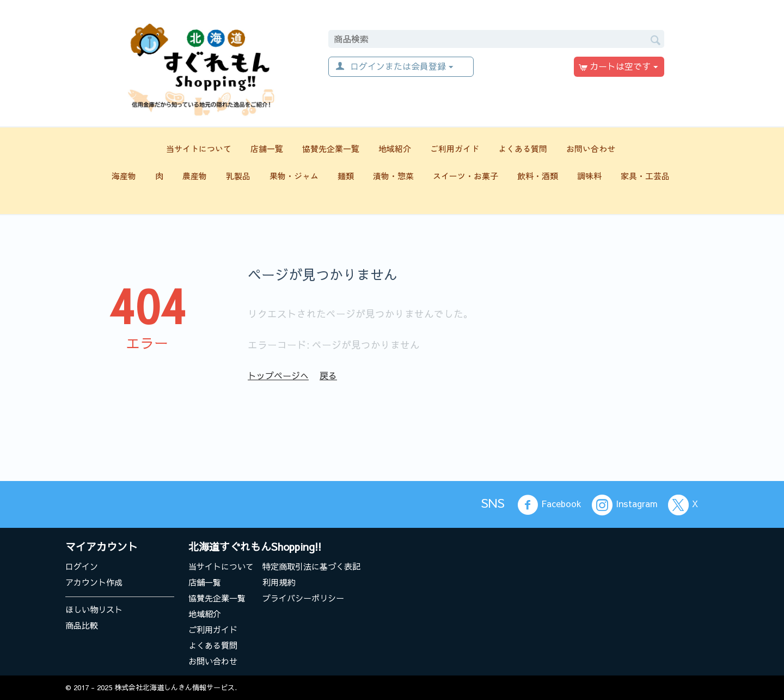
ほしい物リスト (94, 609)
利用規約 (279, 582)
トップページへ (278, 375)
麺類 (346, 176)
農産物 (195, 176)
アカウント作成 (94, 582)
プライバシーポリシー (303, 598)
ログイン (82, 566)
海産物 (124, 176)
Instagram (625, 505)
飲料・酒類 (538, 176)
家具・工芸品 (645, 176)
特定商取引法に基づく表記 (311, 566)
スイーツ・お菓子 (465, 176)
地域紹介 (395, 148)
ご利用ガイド (455, 148)
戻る (328, 375)
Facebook (549, 505)
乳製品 (238, 176)
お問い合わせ (591, 148)
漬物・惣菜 (393, 176)
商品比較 (82, 625)
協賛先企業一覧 (331, 148)
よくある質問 (523, 148)
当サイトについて (199, 148)
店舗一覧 (267, 148)
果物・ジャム (294, 176)
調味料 (589, 176)
